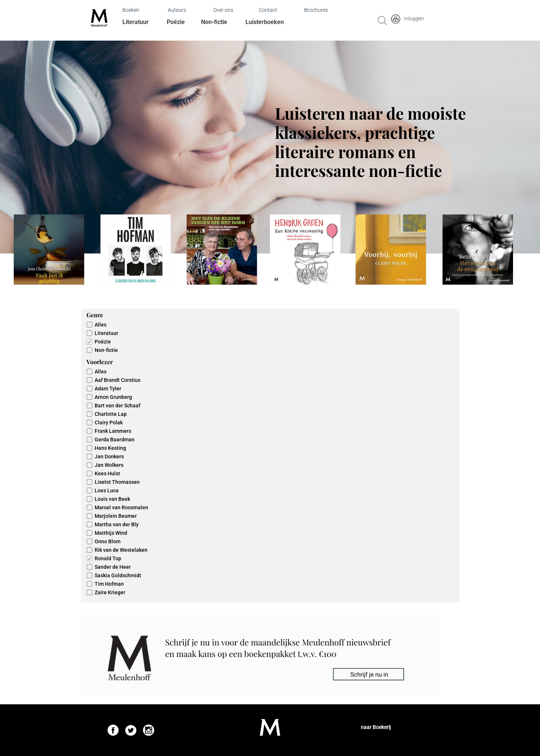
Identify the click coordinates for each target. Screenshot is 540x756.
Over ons (223, 10)
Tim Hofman (109, 584)
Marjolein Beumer (116, 516)
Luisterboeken (265, 22)
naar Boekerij (376, 727)
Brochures (316, 10)
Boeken (131, 10)
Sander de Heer (113, 567)
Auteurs (177, 10)
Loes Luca (107, 490)
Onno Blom (108, 541)
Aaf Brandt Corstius (118, 380)
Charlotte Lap (111, 414)
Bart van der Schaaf (118, 406)
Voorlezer (100, 362)
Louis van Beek (112, 499)
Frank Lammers (113, 431)
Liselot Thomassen (117, 482)
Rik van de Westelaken (121, 550)
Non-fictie (214, 22)
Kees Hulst (107, 473)
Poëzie (176, 22)
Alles (101, 325)
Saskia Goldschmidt (118, 575)
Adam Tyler (108, 389)
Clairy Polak (109, 423)
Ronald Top (108, 558)
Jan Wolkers (109, 465)
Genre (95, 315)
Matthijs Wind (111, 533)
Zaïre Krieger (110, 592)
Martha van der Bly (117, 524)
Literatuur (135, 22)
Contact (268, 10)
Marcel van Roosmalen (121, 507)
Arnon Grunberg (113, 397)
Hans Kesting (110, 448)
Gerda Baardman (115, 439)
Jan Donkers (109, 456)
